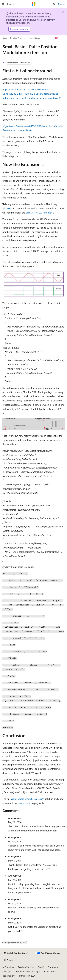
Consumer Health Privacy (27, 971)
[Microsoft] (34, 4)
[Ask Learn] (56, 38)
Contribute (53, 967)
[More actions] (62, 38)
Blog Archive (19, 38)
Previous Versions (26, 967)
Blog (40, 967)
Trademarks (8, 976)
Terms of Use (50, 971)
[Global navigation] (3, 4)
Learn (6, 38)
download (23, 803)
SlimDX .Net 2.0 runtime (38, 213)
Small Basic (35, 38)
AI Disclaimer (8, 967)
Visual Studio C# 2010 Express (26, 799)
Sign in (61, 4)
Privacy (6, 971)
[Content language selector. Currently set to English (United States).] (16, 953)
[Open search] (54, 4)
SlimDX (6, 208)
